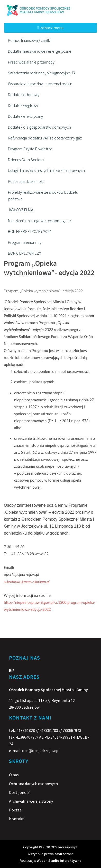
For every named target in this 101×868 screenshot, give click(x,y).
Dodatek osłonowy (24, 95)
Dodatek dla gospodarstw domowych (39, 127)
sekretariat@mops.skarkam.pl (27, 582)
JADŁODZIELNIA (21, 210)
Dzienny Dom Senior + (26, 160)
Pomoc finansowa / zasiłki (29, 40)
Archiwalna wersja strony (31, 801)
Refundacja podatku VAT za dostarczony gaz (45, 138)
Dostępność (20, 792)
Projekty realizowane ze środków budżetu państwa (43, 196)
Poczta (15, 810)
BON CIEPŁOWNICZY (24, 253)
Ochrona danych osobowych (33, 784)
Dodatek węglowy (23, 105)
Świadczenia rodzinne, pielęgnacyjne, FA (42, 73)
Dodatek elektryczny (25, 116)
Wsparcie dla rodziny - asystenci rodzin (40, 84)
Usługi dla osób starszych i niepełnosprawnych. (47, 170)
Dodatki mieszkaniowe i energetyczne (40, 51)
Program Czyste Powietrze (30, 149)
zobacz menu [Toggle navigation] (51, 28)
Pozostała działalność (26, 181)
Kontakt (16, 819)
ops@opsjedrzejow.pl (41, 750)
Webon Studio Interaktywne (59, 861)
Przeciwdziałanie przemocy (31, 62)
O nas (14, 775)
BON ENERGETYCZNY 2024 (30, 231)
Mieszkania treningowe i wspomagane (39, 221)
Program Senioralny (25, 242)
